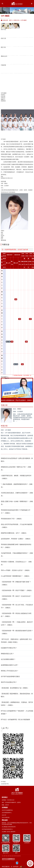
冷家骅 (12, 75)
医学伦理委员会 (30, 59)
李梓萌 (22, 44)
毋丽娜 (16, 66)
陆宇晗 (8, 72)
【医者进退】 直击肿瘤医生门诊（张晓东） (15, 688)
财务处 (16, 70)
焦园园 (7, 43)
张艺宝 (18, 78)
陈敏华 (9, 30)
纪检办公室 (15, 70)
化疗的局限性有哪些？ (8, 659)
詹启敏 (3, 57)
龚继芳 (21, 45)
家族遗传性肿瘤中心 (22, 32)
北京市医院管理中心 (7, 813)
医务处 (6, 70)
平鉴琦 (9, 45)
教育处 (11, 70)
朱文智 (21, 66)
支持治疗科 (24, 41)
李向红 (12, 39)
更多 (2, 177)
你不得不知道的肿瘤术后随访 (10, 676)
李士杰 (13, 52)
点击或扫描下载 (5, 784)
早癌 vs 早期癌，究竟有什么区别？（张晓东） (16, 570)
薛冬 (15, 43)
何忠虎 (10, 62)
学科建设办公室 (33, 70)
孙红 (15, 42)
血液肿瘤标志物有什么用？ (10, 665)
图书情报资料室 (27, 61)
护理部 (8, 67)
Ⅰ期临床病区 (21, 35)
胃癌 (13, 167)
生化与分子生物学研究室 (15, 54)
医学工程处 (24, 70)
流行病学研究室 (8, 54)
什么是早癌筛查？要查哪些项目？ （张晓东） (16, 576)
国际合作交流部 (30, 70)
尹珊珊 (9, 40)
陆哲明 (15, 65)
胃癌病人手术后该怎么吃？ (10, 671)
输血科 (18, 50)
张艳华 (7, 35)
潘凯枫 (8, 63)
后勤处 (20, 70)
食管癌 (8, 167)
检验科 (6, 41)
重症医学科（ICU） (25, 30)
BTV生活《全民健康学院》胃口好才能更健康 (15, 720)
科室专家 (3, 96)
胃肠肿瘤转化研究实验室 (6, 51)
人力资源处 (5, 70)
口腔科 (31, 43)
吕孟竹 (3, 77)
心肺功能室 (21, 50)
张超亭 (15, 74)
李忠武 (12, 31)
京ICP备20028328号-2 (7, 829)
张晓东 (6, 183)
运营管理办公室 (10, 70)
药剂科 (7, 30)
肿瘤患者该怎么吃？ (7, 654)
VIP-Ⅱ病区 (27, 37)
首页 (10, 20)
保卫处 (19, 70)
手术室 (28, 32)
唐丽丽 (22, 39)
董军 (24, 33)
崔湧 (4, 41)
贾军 (27, 43)
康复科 (22, 34)
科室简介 (3, 95)
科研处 (7, 70)
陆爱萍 (12, 43)
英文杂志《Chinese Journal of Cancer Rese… (23, 61)
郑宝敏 (18, 33)
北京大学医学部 (6, 818)
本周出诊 (3, 98)
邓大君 (7, 66)
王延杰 (9, 82)
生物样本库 (17, 54)
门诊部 (21, 70)
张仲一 (9, 77)
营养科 (20, 49)
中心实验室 (16, 57)
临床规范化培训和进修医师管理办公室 (31, 70)
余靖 (27, 44)
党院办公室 (3, 70)
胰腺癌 (30, 167)
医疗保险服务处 (12, 67)
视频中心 (3, 99)
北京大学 (4, 815)
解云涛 (25, 47)
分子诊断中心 (30, 49)
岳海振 (18, 82)
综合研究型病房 (25, 39)
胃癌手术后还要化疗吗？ (9, 682)
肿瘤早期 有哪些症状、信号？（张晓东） (14, 533)
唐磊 (4, 37)
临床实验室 (14, 61)
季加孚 (6, 63)
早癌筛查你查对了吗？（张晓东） (12, 519)
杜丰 (2, 239)
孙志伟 (3, 236)
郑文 (19, 41)
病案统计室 (27, 52)
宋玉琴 (10, 29)
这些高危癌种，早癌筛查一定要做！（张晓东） (16, 539)
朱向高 (18, 38)
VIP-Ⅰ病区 (30, 34)
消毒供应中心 (16, 52)
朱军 (19, 36)
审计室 (17, 70)
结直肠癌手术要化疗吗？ (9, 648)
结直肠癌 (18, 167)
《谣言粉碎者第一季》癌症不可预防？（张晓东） (17, 590)
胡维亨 (6, 38)
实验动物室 (19, 59)
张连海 (17, 66)
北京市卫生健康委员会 (7, 810)
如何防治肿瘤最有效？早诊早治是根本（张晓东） (17, 400)
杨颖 (2, 237)
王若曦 (18, 90)
